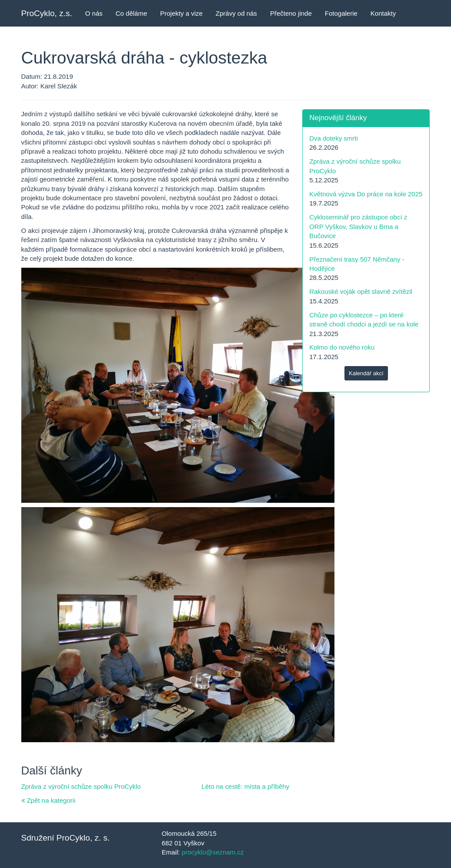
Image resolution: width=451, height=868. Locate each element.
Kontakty (383, 13)
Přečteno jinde (291, 13)
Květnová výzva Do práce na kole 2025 (366, 194)
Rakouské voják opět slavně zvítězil (361, 291)
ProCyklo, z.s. (47, 13)
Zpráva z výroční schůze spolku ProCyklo (81, 786)
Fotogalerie (341, 13)
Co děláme (132, 13)
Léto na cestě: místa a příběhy (245, 786)
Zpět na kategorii (48, 800)
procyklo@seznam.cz (213, 852)
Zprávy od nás (236, 13)
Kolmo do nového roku (342, 347)
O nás (94, 13)
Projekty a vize (181, 13)
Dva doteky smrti (334, 138)
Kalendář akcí (366, 373)
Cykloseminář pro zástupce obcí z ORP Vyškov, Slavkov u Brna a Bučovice (358, 226)
